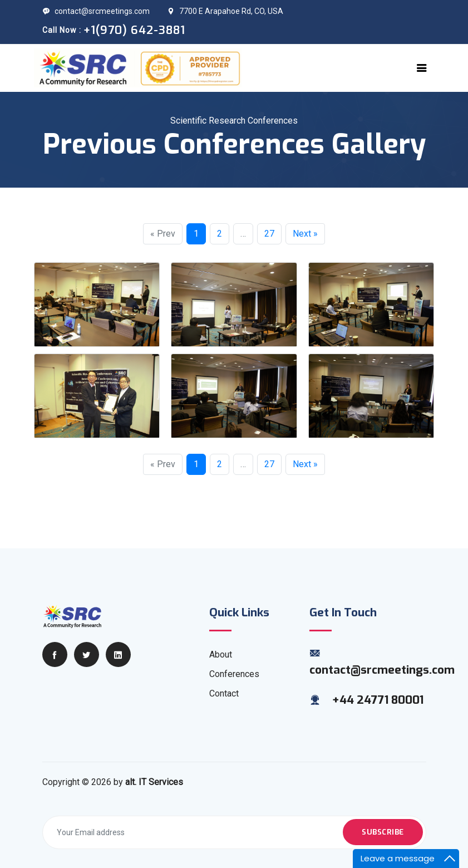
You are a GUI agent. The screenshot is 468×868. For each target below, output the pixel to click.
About (221, 654)
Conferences (234, 674)
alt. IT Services (154, 782)
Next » (305, 234)
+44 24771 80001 (378, 700)
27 (269, 234)
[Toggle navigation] (422, 68)
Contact (224, 693)
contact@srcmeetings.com (96, 11)
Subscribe (383, 832)
